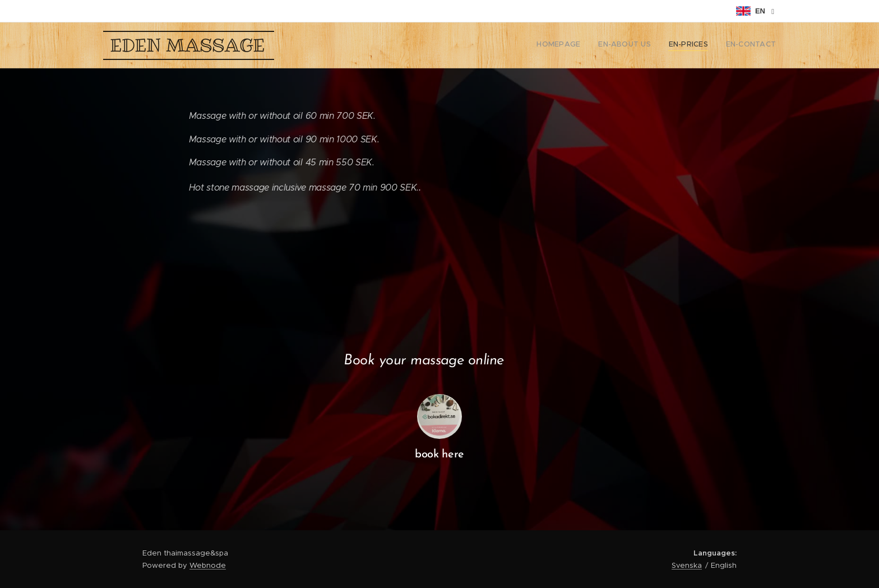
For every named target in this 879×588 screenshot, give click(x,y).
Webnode (208, 565)
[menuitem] (725, 45)
